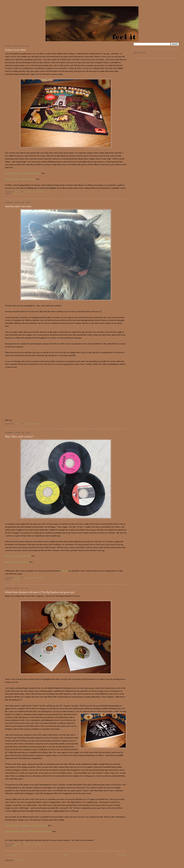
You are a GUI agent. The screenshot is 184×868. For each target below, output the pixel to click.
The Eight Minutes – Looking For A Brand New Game (26, 826)
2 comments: (38, 578)
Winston (64, 571)
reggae (16, 580)
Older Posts (122, 855)
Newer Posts (10, 855)
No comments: (39, 192)
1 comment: (38, 844)
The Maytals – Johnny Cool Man (18, 556)
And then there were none (18, 206)
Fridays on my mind (15, 50)
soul (15, 846)
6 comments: (37, 424)
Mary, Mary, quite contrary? (19, 437)
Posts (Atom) (20, 860)
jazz (20, 194)
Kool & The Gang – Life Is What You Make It (23, 173)
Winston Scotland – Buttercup (17, 562)
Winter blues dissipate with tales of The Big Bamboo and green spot (40, 592)
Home (66, 855)
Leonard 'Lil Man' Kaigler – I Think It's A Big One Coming (29, 831)
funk (15, 194)
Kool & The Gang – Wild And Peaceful (20, 179)
